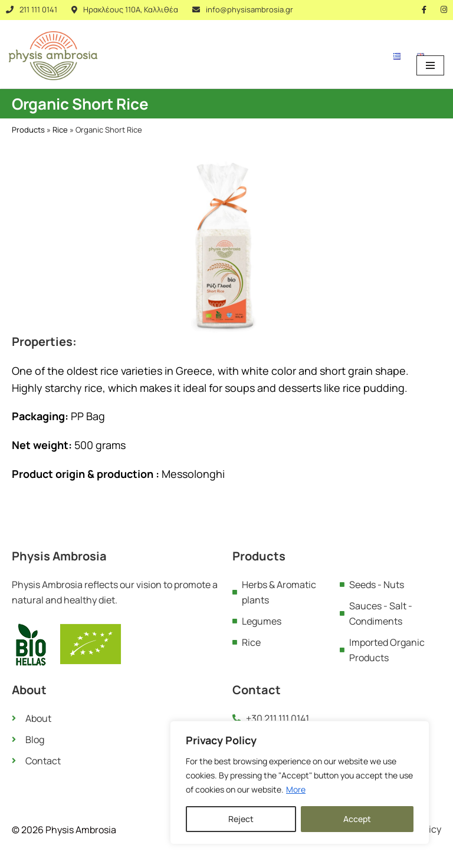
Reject (241, 819)
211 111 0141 (38, 9)
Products (28, 130)
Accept (357, 819)
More (296, 789)
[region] (300, 783)
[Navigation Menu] (430, 65)
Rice (60, 130)
